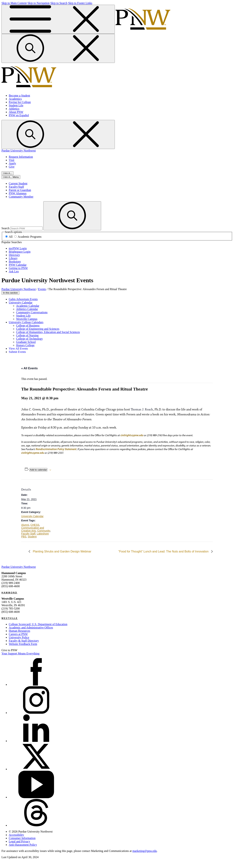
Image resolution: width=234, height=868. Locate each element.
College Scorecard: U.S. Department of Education (38, 624)
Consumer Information (22, 838)
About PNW (16, 112)
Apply (12, 163)
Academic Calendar (28, 306)
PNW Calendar (18, 265)
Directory (14, 255)
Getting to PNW (18, 268)
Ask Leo (14, 271)
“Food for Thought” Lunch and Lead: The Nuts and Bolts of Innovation (164, 551)
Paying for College (20, 102)
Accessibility (16, 835)
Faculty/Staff (16, 187)
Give (12, 167)
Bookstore (15, 262)
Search (5, 228)
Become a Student (19, 96)
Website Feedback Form (23, 644)
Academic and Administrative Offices (31, 628)
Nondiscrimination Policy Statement (56, 449)
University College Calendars (26, 322)
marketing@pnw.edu (145, 851)
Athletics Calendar (27, 309)
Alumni (25, 525)
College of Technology (29, 339)
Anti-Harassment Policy (23, 845)
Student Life (16, 105)
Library (13, 258)
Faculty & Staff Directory (24, 641)
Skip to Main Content (14, 3)
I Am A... (7, 173)
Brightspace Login (20, 252)
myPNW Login (18, 248)
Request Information (21, 157)
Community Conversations (32, 312)
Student (32, 537)
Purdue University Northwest (19, 151)
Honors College (25, 345)
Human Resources (19, 631)
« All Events (29, 368)
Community (44, 531)
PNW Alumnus (18, 193)
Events (42, 289)
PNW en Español (19, 115)
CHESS (35, 525)
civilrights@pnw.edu (132, 435)
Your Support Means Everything (20, 653)
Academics (15, 99)
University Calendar (21, 302)
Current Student (18, 183)
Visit (12, 160)
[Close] (11, 177)
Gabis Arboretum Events (23, 299)
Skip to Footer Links (80, 3)
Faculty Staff (28, 534)
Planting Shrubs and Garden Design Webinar (62, 551)
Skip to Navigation (38, 3)
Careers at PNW (18, 634)
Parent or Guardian (20, 190)
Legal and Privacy (19, 841)
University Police (19, 637)
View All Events (18, 349)
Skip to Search (59, 3)
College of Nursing (27, 335)
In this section (10, 293)
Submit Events (17, 352)
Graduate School (26, 342)
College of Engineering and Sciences (38, 329)
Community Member (21, 197)
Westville (10, 618)
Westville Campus (27, 319)
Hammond (9, 592)
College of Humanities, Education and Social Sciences (48, 332)
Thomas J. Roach (142, 410)
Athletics (14, 109)
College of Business (28, 325)
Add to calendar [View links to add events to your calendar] (38, 470)
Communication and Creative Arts (33, 529)
